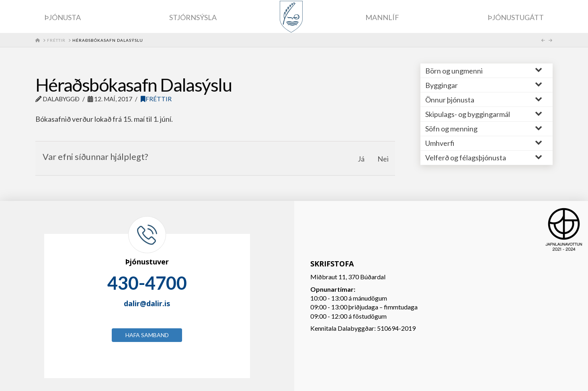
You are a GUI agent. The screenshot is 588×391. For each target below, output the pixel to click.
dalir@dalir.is (147, 303)
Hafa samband (147, 335)
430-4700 (147, 283)
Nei (383, 159)
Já (361, 159)
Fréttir (156, 99)
